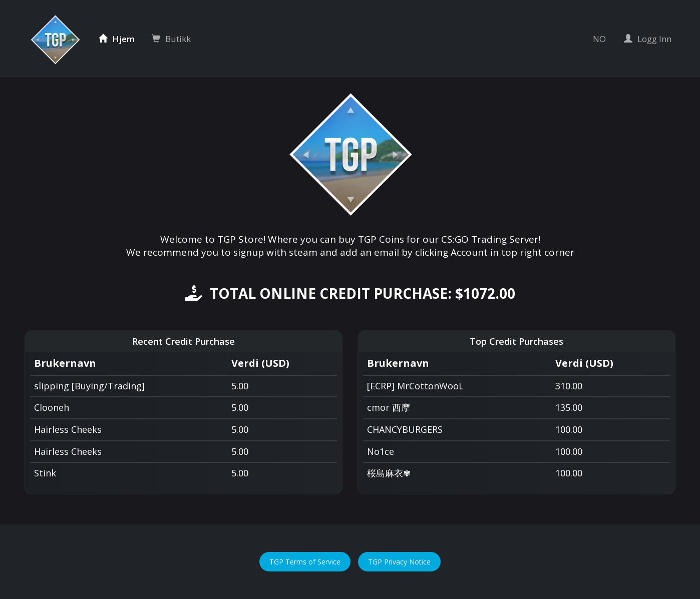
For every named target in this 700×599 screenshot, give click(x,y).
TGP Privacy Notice (399, 562)
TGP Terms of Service (305, 562)
